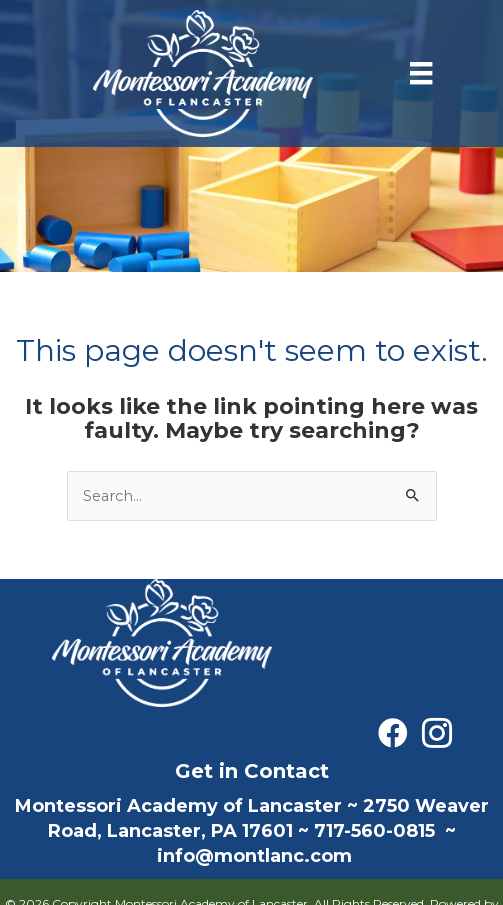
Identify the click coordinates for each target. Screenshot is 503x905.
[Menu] (421, 73)
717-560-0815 (374, 831)
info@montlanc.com (254, 856)
